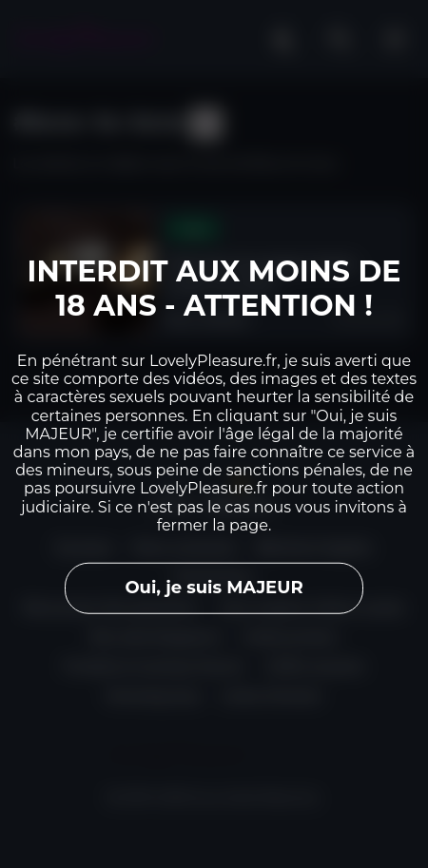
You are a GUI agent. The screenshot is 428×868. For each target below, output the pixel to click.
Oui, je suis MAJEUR (214, 588)
